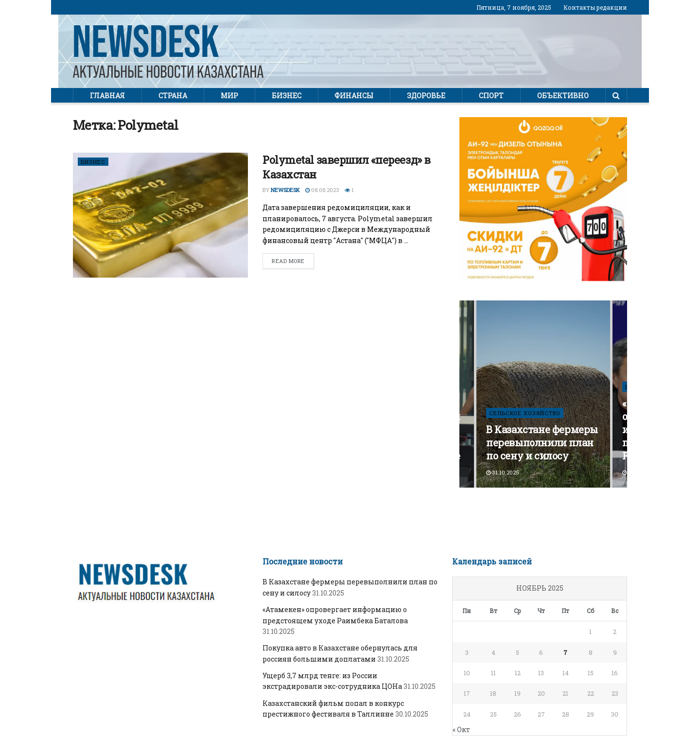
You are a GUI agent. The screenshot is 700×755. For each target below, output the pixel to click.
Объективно (563, 96)
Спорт (491, 96)
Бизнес (287, 96)
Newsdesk (285, 190)
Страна (173, 96)
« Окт (461, 729)
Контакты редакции (595, 7)
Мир (229, 96)
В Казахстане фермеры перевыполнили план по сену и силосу (542, 442)
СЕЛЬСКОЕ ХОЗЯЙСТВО (525, 413)
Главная (107, 96)
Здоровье (426, 96)
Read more (288, 261)
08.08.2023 (322, 190)
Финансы (354, 96)
